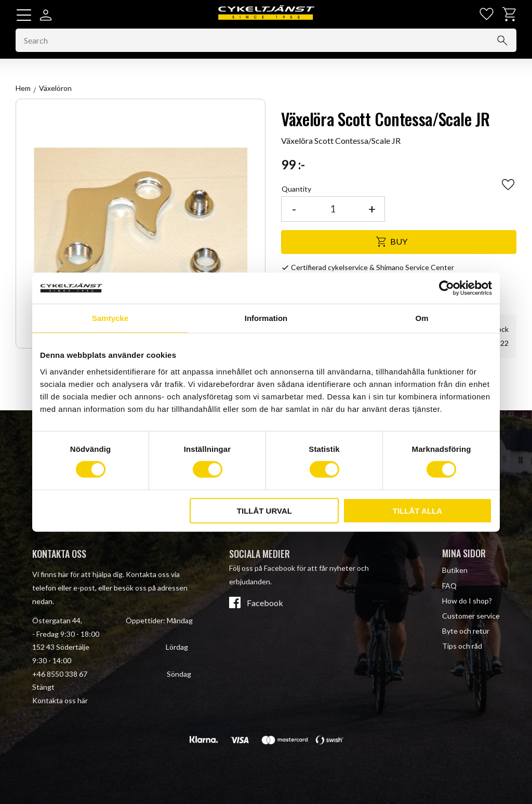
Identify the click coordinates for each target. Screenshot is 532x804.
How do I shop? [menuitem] (467, 601)
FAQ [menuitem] (449, 586)
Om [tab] (422, 318)
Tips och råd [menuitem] (462, 646)
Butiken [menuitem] (455, 570)
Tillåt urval (264, 510)
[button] (24, 15)
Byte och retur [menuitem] (466, 631)
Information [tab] (266, 318)
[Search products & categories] (266, 41)
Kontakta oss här (60, 700)
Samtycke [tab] (110, 318)
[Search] (502, 41)
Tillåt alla (417, 510)
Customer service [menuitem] (471, 616)
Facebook (265, 603)
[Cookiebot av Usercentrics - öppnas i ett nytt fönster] (447, 288)
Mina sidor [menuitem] (464, 553)
